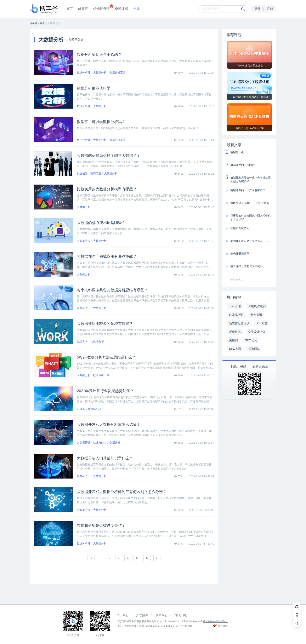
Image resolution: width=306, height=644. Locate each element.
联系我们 (161, 615)
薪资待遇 (96, 173)
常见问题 (181, 615)
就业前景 (82, 173)
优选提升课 (101, 9)
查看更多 (238, 280)
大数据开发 (84, 241)
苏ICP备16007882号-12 (215, 621)
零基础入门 (84, 308)
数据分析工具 (118, 73)
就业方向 (82, 342)
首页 (69, 9)
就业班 (83, 9)
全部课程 (121, 9)
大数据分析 (100, 73)
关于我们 (123, 615)
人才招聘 (142, 615)
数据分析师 (84, 73)
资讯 (137, 9)
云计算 (81, 409)
